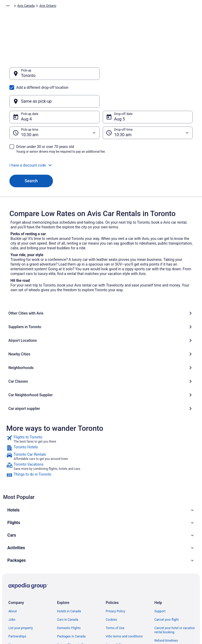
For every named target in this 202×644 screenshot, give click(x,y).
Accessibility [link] (115, 565)
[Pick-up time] (54, 108)
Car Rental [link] (34, 7)
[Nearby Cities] (149, 302)
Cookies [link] (111, 540)
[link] (101, 360)
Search (31, 156)
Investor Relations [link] (21, 574)
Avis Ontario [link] (119, 7)
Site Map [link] (15, 582)
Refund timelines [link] (166, 561)
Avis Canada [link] (97, 7)
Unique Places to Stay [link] (72, 565)
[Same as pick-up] (148, 76)
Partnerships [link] (17, 557)
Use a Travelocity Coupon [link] (172, 569)
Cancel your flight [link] (166, 540)
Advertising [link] (16, 590)
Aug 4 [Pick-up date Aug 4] (26, 94)
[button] (101, 140)
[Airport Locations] (53, 302)
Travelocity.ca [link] (13, 7)
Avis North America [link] (70, 7)
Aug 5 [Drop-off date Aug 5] (120, 94)
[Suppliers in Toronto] (149, 288)
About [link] (13, 532)
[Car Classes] (149, 315)
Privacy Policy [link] (116, 532)
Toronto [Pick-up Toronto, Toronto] (28, 78)
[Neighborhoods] (53, 315)
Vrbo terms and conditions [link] (124, 557)
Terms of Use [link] (115, 548)
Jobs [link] (12, 540)
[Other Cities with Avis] (53, 288)
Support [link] (160, 532)
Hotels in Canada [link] (69, 532)
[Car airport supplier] (149, 329)
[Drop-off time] (148, 108)
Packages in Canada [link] (71, 557)
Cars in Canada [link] (68, 540)
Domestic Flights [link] (69, 548)
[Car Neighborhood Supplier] (53, 329)
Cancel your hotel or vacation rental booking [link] (175, 551)
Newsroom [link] (16, 565)
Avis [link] (49, 7)
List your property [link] (21, 548)
